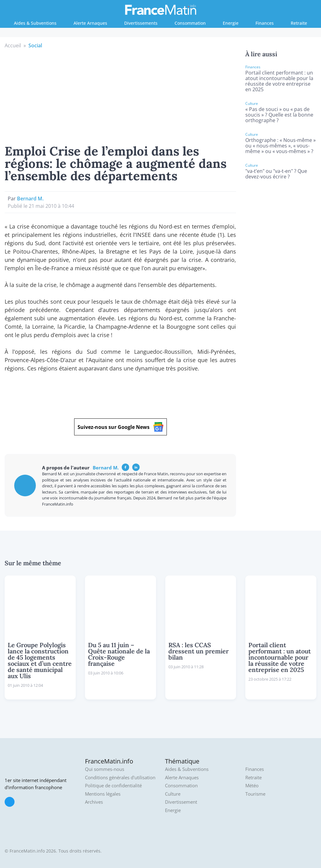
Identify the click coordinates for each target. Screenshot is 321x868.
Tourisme (255, 794)
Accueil (13, 45)
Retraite (299, 23)
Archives (94, 802)
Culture (173, 794)
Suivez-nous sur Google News (120, 427)
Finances (265, 23)
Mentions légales (103, 794)
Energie (231, 23)
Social (35, 45)
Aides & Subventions (35, 23)
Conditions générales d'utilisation (120, 778)
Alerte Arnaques (90, 23)
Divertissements (141, 23)
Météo (252, 786)
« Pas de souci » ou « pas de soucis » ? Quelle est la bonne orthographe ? (279, 115)
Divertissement (181, 802)
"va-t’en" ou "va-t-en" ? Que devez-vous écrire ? (276, 174)
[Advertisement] (120, 96)
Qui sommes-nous (105, 769)
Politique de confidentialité (113, 786)
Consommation (190, 23)
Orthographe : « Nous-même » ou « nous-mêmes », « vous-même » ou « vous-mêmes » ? (281, 146)
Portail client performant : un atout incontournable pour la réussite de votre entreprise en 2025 (279, 81)
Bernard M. (30, 199)
